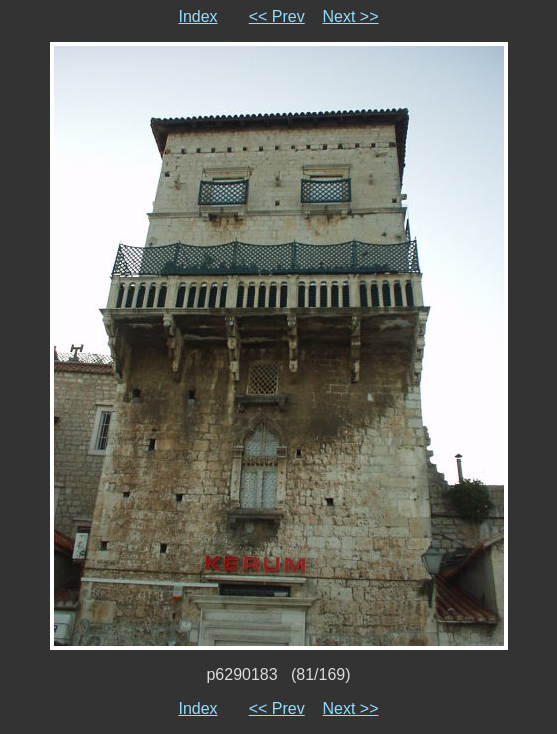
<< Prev (277, 16)
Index (197, 16)
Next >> (351, 16)
